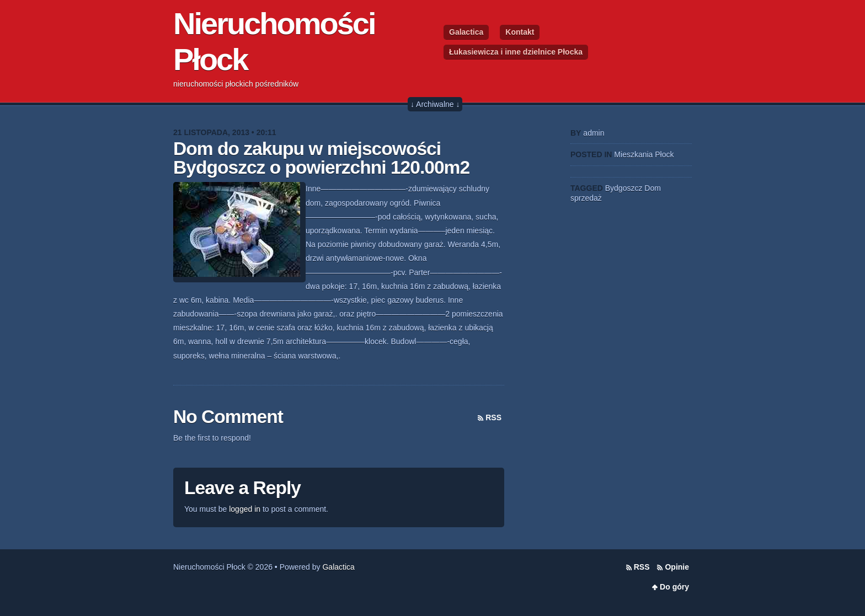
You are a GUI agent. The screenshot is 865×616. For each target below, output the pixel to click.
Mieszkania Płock (644, 154)
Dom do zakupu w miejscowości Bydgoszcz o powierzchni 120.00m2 (321, 158)
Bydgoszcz (624, 188)
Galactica (466, 32)
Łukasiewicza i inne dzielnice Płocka (516, 52)
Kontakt (520, 32)
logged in (245, 509)
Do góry (674, 587)
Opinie (677, 567)
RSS (493, 417)
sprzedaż (586, 198)
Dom (653, 188)
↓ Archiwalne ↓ (435, 104)
